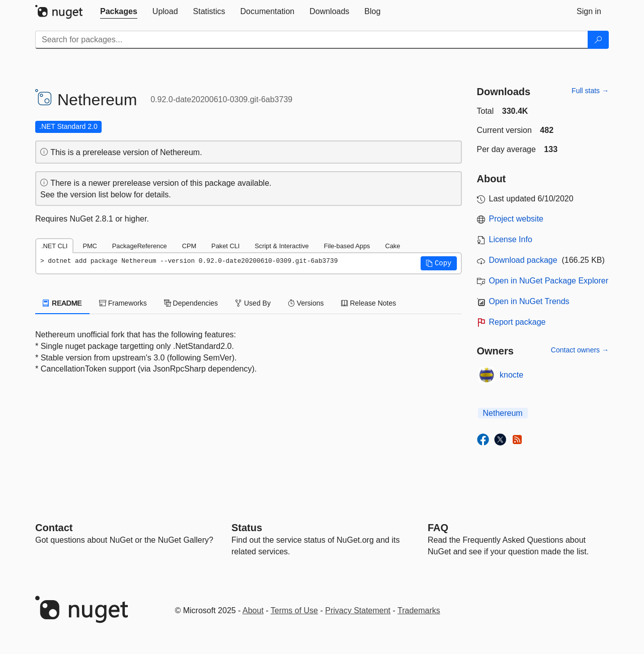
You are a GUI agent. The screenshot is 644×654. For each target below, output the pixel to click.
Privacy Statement (358, 610)
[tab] (119, 12)
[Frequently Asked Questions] (438, 528)
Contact (54, 528)
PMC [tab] (90, 246)
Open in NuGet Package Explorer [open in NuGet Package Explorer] (549, 281)
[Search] (598, 40)
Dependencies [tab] (191, 303)
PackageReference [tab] (140, 246)
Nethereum (503, 413)
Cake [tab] (392, 246)
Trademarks (419, 610)
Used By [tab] (253, 303)
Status (247, 528)
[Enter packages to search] (312, 40)
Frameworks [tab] (123, 303)
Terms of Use (294, 610)
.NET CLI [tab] (54, 246)
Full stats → (590, 91)
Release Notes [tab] (369, 303)
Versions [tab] (306, 303)
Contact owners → (580, 350)
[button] (439, 263)
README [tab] (62, 303)
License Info (511, 239)
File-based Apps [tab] (347, 246)
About (253, 610)
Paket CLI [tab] (225, 246)
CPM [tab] (189, 246)
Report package (517, 322)
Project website (516, 219)
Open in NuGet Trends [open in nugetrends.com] (529, 301)
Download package (523, 260)
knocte (511, 375)
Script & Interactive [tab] (281, 246)
